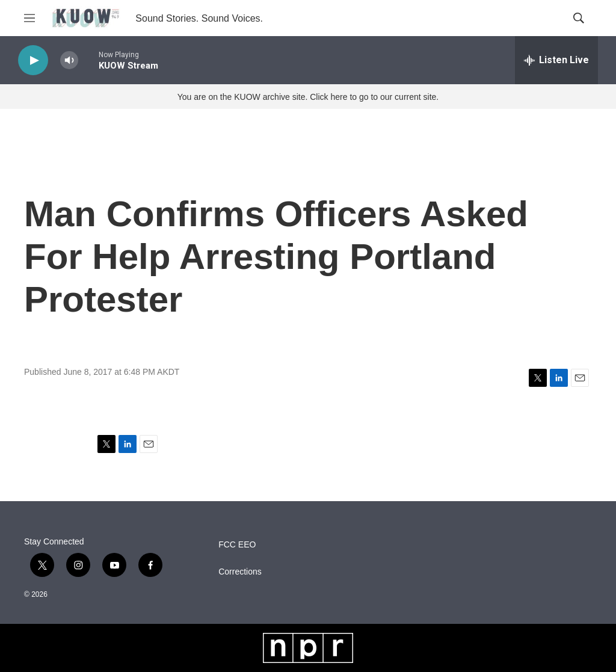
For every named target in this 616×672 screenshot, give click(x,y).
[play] (33, 60)
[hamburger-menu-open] (29, 18)
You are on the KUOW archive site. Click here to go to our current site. (308, 97)
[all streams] (556, 60)
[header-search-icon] (579, 18)
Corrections (240, 572)
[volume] (69, 60)
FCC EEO (237, 545)
